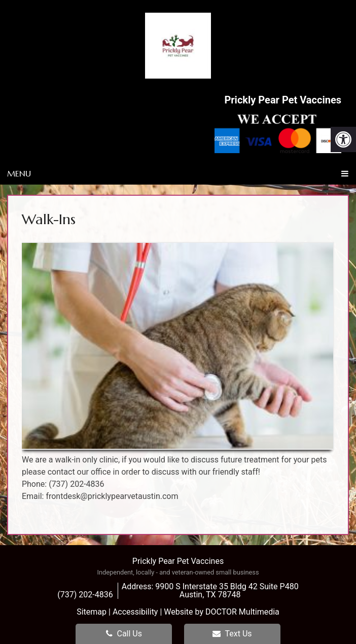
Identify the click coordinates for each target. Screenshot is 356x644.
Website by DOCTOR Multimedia (222, 612)
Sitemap (92, 612)
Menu (19, 173)
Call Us (124, 634)
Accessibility (135, 612)
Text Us (232, 634)
